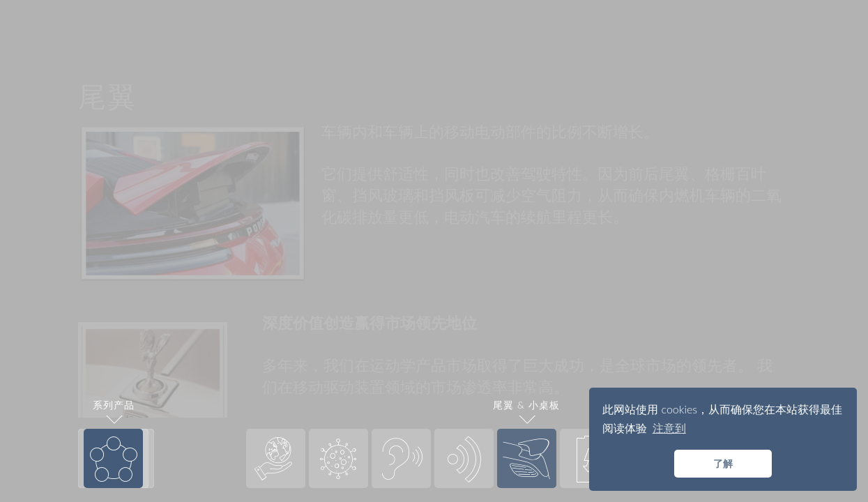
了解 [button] (723, 463)
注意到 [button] (669, 428)
